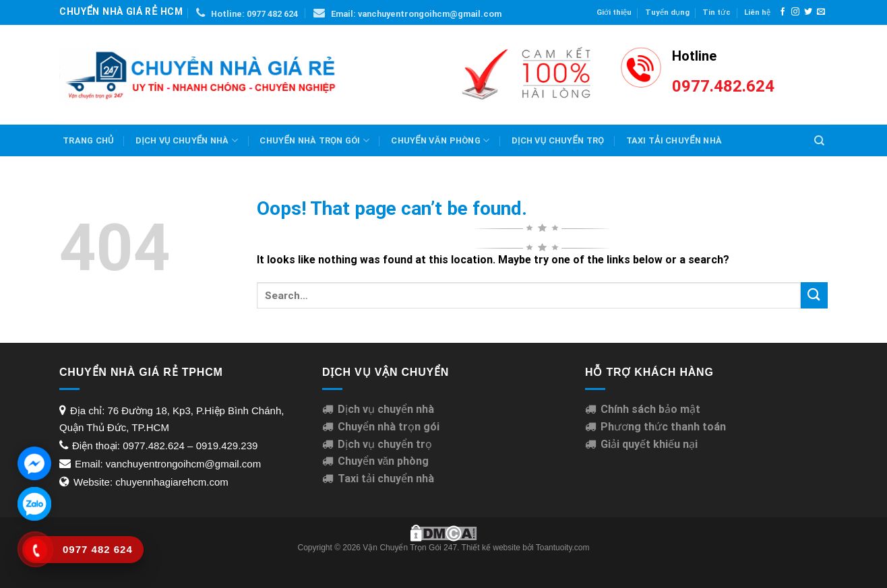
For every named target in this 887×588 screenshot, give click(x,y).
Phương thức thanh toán (663, 427)
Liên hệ (757, 12)
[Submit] (814, 295)
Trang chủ (88, 140)
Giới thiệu (614, 12)
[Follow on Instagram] (795, 12)
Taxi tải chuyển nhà (386, 479)
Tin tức (716, 12)
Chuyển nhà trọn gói (314, 140)
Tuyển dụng (667, 12)
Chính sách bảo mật (650, 409)
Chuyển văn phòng (440, 140)
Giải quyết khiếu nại (649, 444)
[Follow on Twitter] (808, 12)
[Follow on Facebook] (783, 12)
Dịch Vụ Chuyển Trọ (558, 140)
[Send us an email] (821, 12)
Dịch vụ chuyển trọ (385, 444)
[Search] (819, 141)
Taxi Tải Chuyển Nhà (674, 140)
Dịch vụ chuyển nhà (187, 140)
